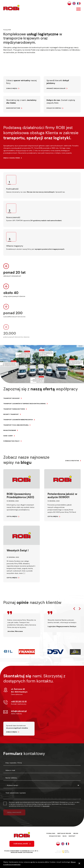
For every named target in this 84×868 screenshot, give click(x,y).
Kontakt (72, 836)
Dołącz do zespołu (54, 108)
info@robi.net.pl (19, 711)
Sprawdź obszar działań (56, 88)
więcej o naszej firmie (12, 158)
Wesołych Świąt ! (18, 551)
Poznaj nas (51, 833)
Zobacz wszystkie (72, 461)
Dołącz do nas (55, 836)
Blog (65, 836)
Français (79, 3)
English (74, 3)
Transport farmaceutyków (14, 409)
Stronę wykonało (58, 852)
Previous (74, 609)
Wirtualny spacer (64, 833)
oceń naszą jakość (21, 844)
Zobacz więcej (12, 88)
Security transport (11, 414)
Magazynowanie (10, 430)
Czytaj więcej (12, 516)
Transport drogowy (11, 398)
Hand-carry (8, 436)
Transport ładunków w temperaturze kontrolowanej (24, 404)
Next (80, 609)
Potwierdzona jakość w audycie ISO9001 (62, 496)
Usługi (76, 833)
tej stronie (46, 806)
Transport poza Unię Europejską (16, 425)
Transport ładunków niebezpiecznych (18, 420)
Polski (69, 3)
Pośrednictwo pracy (11, 441)
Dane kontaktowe (13, 108)
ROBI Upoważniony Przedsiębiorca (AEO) (20, 496)
